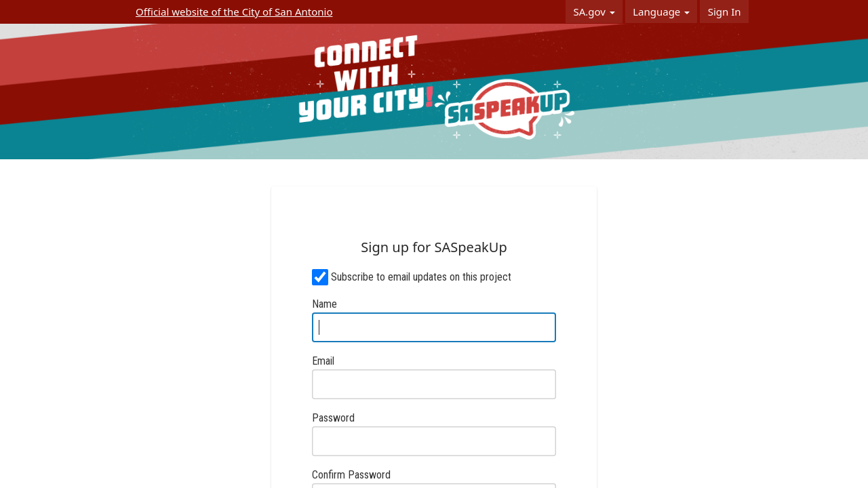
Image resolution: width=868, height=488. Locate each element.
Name (324, 304)
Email (323, 361)
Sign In (725, 12)
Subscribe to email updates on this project (421, 277)
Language (661, 12)
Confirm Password (351, 475)
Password (333, 418)
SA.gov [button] (594, 12)
